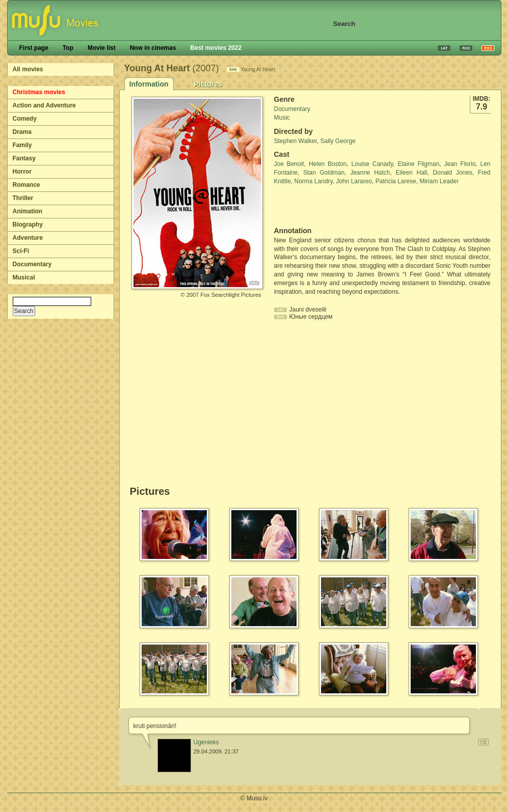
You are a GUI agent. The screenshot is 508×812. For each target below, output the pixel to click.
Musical (24, 277)
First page (34, 48)
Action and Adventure (44, 105)
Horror (22, 172)
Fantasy (24, 158)
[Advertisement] (334, 206)
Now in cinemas (153, 48)
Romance (26, 185)
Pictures (208, 84)
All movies (28, 69)
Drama (22, 132)
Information (149, 84)
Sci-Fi (21, 251)
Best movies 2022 (216, 48)
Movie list (102, 48)
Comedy (25, 119)
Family (22, 145)
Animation (28, 211)
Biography (28, 225)
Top (68, 48)
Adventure (28, 238)
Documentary (32, 264)
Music (282, 118)
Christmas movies (39, 92)
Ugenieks (206, 742)
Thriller (23, 198)
